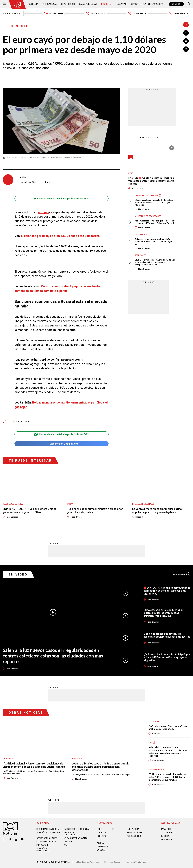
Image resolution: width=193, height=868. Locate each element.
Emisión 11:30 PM (179, 13)
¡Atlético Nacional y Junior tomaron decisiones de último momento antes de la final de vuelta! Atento (34, 765)
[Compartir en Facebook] (186, 33)
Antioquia (77, 759)
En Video (18, 574)
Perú (131, 173)
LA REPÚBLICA (133, 829)
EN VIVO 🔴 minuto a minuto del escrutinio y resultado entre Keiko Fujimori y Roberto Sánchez (151, 181)
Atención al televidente (48, 833)
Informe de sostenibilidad (71, 834)
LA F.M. (100, 840)
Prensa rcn (42, 845)
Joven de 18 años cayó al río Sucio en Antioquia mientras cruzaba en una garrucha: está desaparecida (101, 767)
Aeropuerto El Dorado (146, 196)
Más (181, 574)
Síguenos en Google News (61, 444)
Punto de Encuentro (153, 4)
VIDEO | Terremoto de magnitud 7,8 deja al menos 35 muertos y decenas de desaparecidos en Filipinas (155, 262)
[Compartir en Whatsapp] (186, 49)
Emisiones (12, 13)
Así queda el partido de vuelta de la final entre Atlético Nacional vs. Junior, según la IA (155, 241)
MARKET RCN (166, 840)
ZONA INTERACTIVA (169, 833)
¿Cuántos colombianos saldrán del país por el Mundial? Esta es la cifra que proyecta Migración (155, 202)
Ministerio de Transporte (148, 216)
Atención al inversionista (43, 850)
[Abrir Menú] (4, 4)
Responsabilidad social (48, 829)
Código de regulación (47, 838)
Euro (27, 422)
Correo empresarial (47, 842)
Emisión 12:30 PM (95, 13)
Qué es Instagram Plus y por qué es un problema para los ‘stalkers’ (168, 727)
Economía (106, 4)
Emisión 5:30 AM (54, 13)
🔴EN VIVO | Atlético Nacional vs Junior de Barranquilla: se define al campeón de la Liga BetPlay (167, 591)
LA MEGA (101, 850)
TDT (114, 829)
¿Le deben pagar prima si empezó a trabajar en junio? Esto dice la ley (95, 510)
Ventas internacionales (76, 838)
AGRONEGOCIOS (134, 836)
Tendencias (121, 4)
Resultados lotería (13, 504)
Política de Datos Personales (87, 862)
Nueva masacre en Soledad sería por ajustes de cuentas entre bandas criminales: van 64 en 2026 (163, 613)
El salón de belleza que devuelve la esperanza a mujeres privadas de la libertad (167, 635)
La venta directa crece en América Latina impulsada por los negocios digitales (157, 510)
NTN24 (100, 829)
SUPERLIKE (165, 836)
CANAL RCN (176, 4)
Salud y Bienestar (88, 4)
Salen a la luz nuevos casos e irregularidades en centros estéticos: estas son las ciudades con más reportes (53, 656)
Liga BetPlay (141, 235)
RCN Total (102, 833)
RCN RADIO (102, 836)
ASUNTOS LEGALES (135, 833)
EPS (150, 743)
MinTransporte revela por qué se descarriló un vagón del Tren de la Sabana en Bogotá (155, 222)
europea (44, 212)
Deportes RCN (68, 4)
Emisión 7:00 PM (137, 13)
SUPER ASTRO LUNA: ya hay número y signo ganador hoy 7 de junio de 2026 (30, 510)
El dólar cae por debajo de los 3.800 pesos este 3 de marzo (60, 236)
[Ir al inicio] (17, 5)
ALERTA (100, 843)
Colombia (33, 4)
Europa (16, 422)
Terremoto (140, 255)
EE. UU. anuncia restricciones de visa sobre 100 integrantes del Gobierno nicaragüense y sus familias (167, 777)
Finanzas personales (143, 504)
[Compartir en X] (186, 41)
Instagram (154, 721)
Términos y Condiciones (136, 862)
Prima (70, 504)
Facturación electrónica (76, 829)
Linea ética (69, 842)
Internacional (50, 4)
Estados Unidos (156, 770)
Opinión (135, 4)
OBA (66, 845)
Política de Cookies (112, 862)
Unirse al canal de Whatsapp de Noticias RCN (61, 199)
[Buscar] (189, 4)
